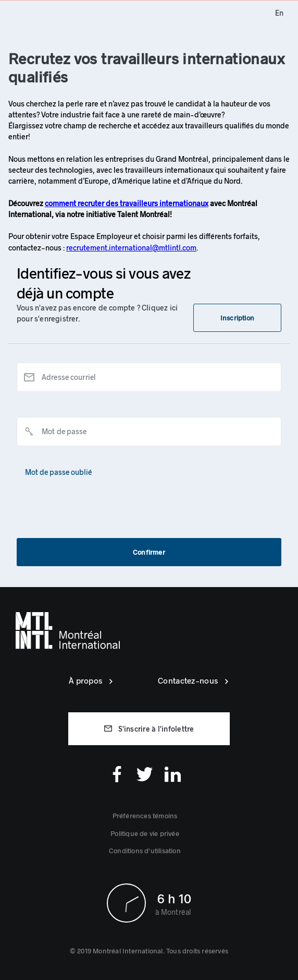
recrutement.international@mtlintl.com (131, 248)
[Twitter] (145, 774)
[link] (279, 13)
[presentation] (96, 502)
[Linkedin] (173, 774)
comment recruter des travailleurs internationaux (127, 203)
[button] (237, 318)
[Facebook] (117, 774)
